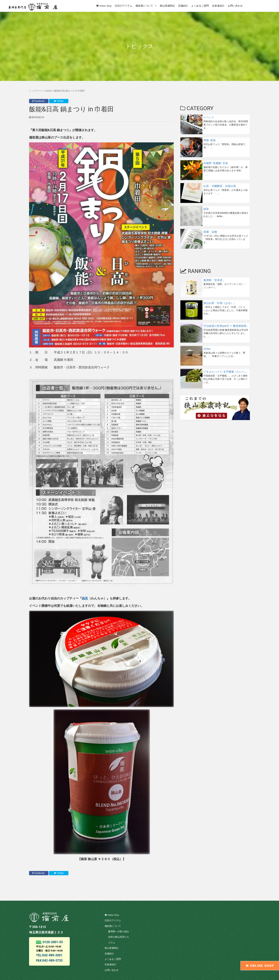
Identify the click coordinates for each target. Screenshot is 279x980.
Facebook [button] (39, 101)
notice (49, 91)
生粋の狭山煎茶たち (119, 937)
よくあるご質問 (200, 6)
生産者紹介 (218, 6)
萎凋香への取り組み (119, 932)
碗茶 (85, 598)
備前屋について (146, 6)
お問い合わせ (235, 6)
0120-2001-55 (52, 942)
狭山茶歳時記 (167, 6)
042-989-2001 (52, 955)
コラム (112, 943)
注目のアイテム (124, 6)
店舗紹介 (183, 6)
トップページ (36, 91)
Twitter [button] (59, 101)
